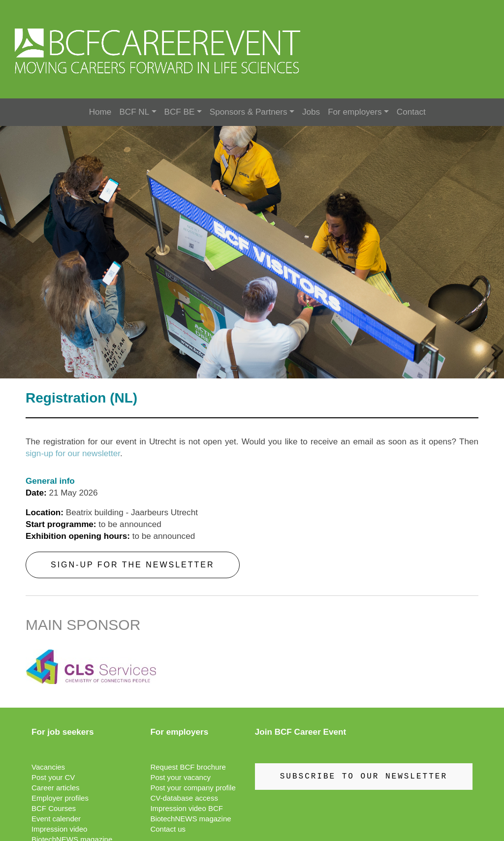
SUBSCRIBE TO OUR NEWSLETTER (364, 777)
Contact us (168, 829)
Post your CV (53, 777)
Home (100, 112)
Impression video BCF (187, 808)
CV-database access (184, 798)
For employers (355, 112)
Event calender (56, 819)
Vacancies (48, 767)
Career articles (56, 788)
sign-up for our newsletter (73, 453)
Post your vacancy (180, 777)
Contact (411, 112)
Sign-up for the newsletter (133, 565)
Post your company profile (193, 788)
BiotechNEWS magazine (190, 819)
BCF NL (134, 112)
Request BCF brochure (188, 767)
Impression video (59, 829)
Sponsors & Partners (249, 112)
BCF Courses (54, 808)
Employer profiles (60, 798)
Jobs (311, 112)
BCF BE (180, 112)
